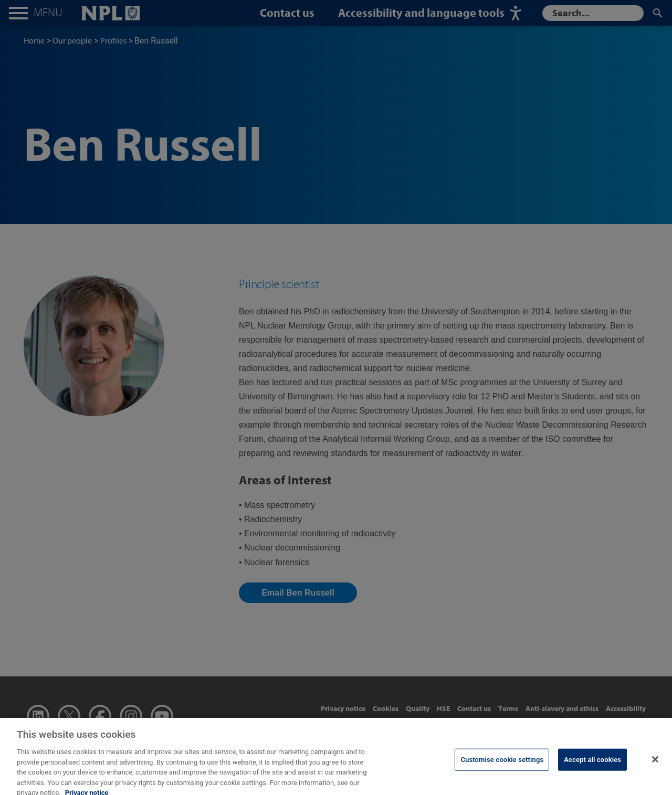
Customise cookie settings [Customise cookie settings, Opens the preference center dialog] (502, 766)
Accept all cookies (592, 766)
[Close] (655, 766)
